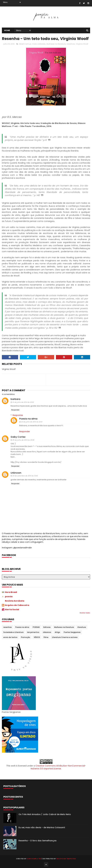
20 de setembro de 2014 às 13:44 (25, 476)
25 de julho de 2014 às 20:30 (23, 440)
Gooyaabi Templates (66, 859)
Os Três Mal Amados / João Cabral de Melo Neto (45, 814)
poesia (9, 597)
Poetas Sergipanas (72, 632)
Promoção (26, 637)
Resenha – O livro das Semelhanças (38, 841)
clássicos (47, 632)
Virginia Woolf (82, 44)
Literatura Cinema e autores (65, 637)
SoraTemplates (34, 859)
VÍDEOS (37, 637)
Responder (15, 410)
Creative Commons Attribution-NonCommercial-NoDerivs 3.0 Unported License (58, 767)
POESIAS (36, 627)
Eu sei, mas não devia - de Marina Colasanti (42, 827)
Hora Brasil (11, 592)
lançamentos (33, 632)
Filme (46, 637)
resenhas (71, 44)
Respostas (18, 415)
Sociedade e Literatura (13, 632)
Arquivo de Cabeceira (17, 605)
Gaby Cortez (18, 437)
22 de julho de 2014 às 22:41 (32, 422)
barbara (15, 399)
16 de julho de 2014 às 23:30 (23, 402)
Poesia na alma (28, 419)
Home (7, 30)
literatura (82, 627)
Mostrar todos (85, 613)
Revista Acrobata (15, 601)
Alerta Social (12, 609)
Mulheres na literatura (56, 44)
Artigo (57, 632)
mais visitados (39, 44)
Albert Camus (25, 44)
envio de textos (10, 637)
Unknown (16, 473)
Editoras (47, 627)
